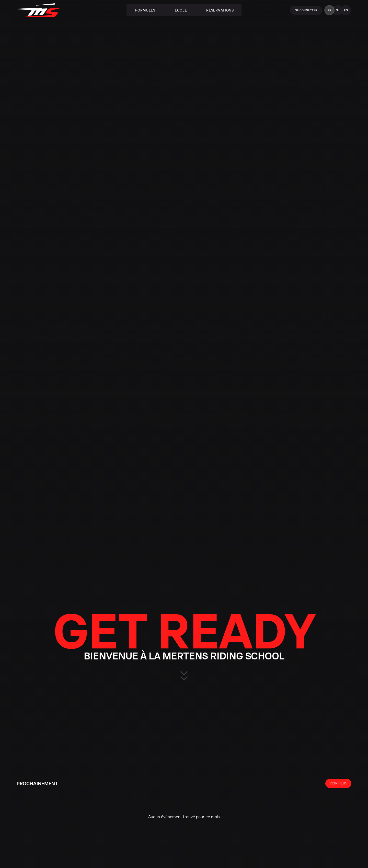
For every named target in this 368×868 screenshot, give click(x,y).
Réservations (220, 10)
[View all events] (338, 783)
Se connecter (306, 10)
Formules (145, 10)
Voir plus (338, 783)
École (181, 10)
